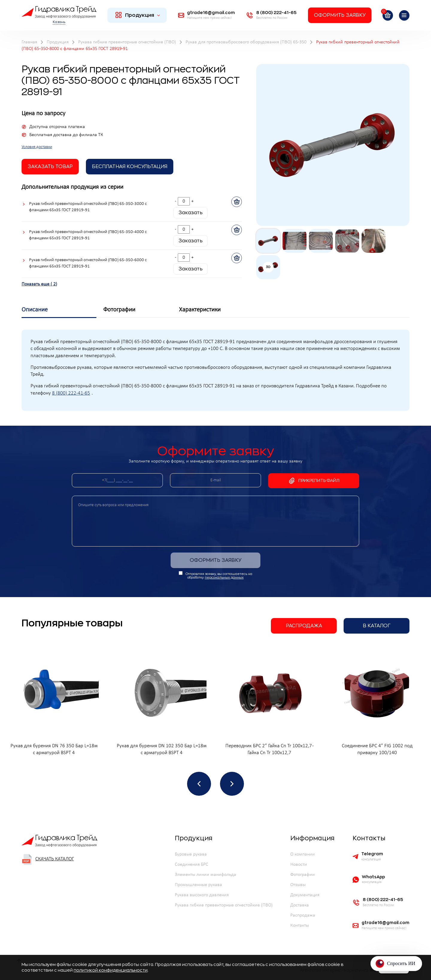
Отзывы (298, 885)
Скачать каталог (48, 859)
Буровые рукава (191, 854)
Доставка (300, 905)
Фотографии (303, 875)
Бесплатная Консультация (130, 167)
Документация (305, 895)
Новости (299, 865)
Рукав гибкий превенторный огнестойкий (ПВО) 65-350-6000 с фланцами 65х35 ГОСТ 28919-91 (88, 263)
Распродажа (304, 626)
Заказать (191, 213)
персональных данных (224, 577)
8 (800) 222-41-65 (71, 393)
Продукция (138, 15)
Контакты (300, 926)
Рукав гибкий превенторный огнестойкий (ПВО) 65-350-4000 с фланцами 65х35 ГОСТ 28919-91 (88, 235)
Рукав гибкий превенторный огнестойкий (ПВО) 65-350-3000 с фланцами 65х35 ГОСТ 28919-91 (88, 207)
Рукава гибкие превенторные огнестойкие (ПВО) (224, 905)
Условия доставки (37, 147)
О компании (303, 854)
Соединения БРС (192, 865)
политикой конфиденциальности (111, 970)
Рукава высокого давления (202, 895)
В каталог (377, 626)
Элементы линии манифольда (205, 875)
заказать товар (50, 167)
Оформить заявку (340, 15)
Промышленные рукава (198, 885)
